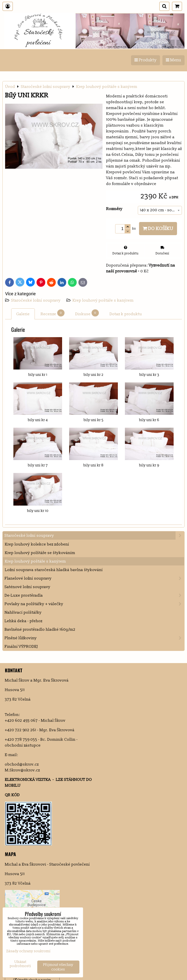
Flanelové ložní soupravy (94, 578)
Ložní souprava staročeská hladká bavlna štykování (54, 570)
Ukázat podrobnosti (20, 964)
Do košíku (158, 229)
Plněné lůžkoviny (94, 638)
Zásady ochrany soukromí (28, 951)
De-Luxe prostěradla (94, 595)
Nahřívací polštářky (23, 612)
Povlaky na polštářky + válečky (94, 604)
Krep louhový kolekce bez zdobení (37, 544)
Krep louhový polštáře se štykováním (40, 553)
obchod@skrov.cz (22, 764)
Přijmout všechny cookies (58, 967)
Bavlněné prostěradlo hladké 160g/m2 (40, 629)
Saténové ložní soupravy (28, 587)
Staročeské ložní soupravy (36, 300)
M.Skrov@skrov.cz (22, 770)
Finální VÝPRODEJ (21, 647)
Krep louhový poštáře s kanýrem (103, 300)
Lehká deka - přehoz (23, 621)
